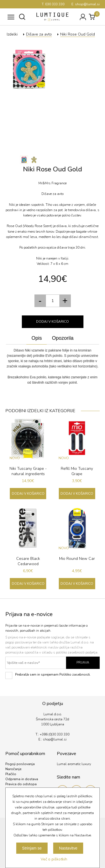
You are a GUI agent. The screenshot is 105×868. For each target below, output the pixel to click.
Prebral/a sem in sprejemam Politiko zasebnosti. (48, 675)
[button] (65, 301)
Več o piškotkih (54, 859)
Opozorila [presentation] (63, 338)
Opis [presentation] (37, 338)
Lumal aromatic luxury (74, 764)
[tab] (37, 338)
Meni (10, 14)
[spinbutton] (53, 301)
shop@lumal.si (55, 739)
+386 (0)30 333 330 (55, 734)
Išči (22, 17)
